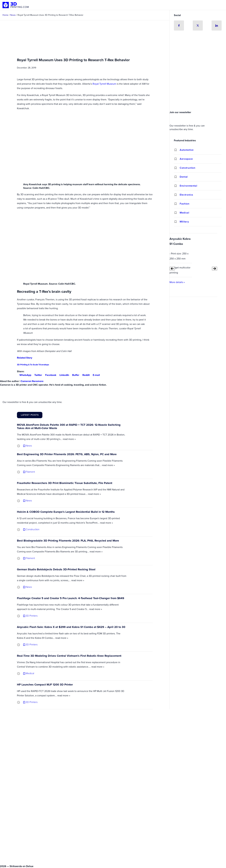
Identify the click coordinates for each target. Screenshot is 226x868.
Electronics (186, 195)
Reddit (85, 375)
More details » (177, 282)
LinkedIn (63, 375)
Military (184, 222)
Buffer (74, 375)
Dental (184, 177)
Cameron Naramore (32, 381)
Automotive (187, 150)
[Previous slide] (172, 269)
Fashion (184, 204)
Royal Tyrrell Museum (104, 84)
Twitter (37, 375)
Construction (188, 168)
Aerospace (186, 159)
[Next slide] (215, 269)
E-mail (95, 375)
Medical (184, 213)
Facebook (50, 375)
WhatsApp (24, 375)
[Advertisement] (198, 86)
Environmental (188, 186)
